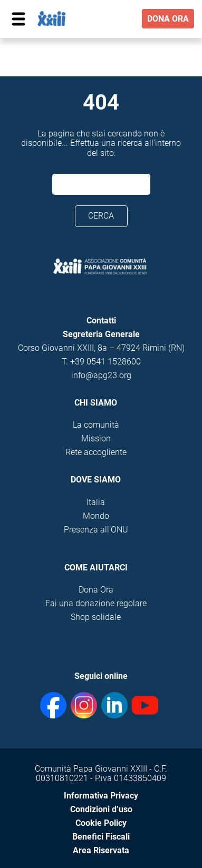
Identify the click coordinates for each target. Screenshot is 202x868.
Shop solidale (96, 617)
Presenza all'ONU (96, 530)
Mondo (96, 516)
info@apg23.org (101, 375)
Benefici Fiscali (101, 837)
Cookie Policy (101, 823)
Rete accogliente (96, 452)
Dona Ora (96, 590)
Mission (96, 438)
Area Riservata (101, 850)
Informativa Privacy (101, 796)
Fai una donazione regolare (96, 603)
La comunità (96, 425)
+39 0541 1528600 (105, 362)
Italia (96, 502)
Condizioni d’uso (101, 809)
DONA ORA (168, 19)
